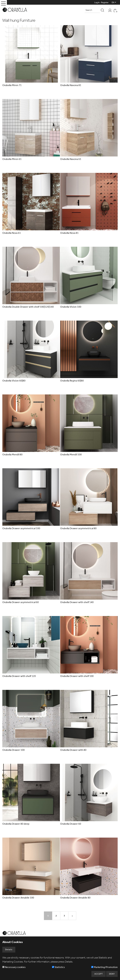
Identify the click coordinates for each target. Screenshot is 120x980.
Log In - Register (101, 2)
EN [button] (113, 2)
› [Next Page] (72, 916)
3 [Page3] (64, 916)
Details (9, 949)
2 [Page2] (56, 916)
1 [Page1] (48, 916)
